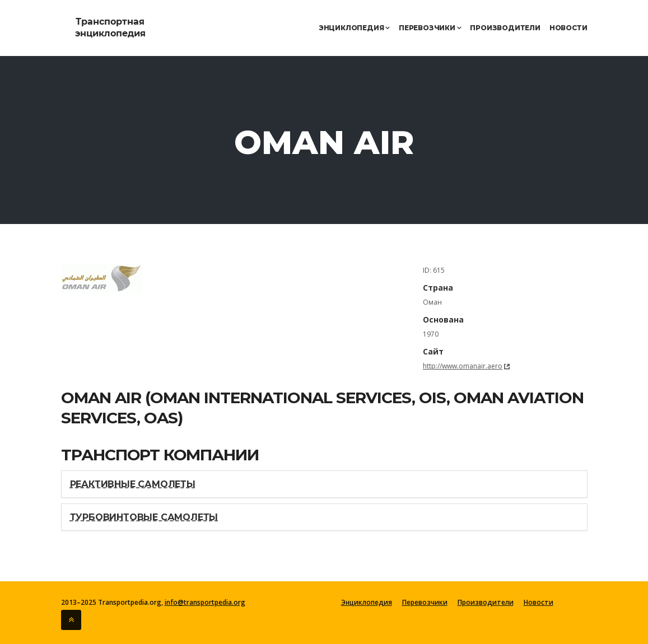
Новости (568, 28)
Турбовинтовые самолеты (144, 517)
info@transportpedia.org (205, 602)
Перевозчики (430, 28)
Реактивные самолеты (133, 484)
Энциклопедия (354, 28)
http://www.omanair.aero (463, 366)
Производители (505, 28)
